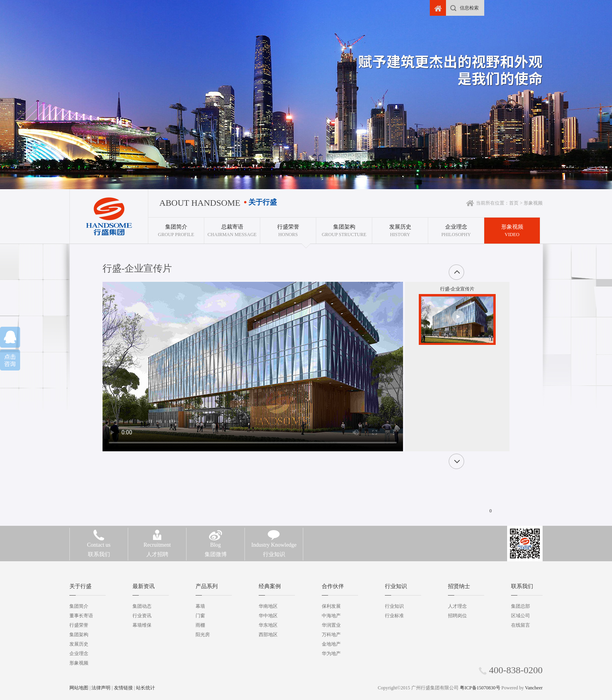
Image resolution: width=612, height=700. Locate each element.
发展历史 (79, 644)
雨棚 (200, 625)
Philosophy (456, 227)
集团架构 (79, 635)
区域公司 (521, 616)
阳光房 (203, 635)
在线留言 (521, 625)
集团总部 (521, 606)
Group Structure (344, 227)
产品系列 (207, 586)
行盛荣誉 (79, 625)
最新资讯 (144, 586)
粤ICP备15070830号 (480, 688)
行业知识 (274, 549)
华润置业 (331, 625)
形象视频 (79, 663)
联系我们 (99, 549)
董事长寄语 (81, 616)
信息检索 (469, 8)
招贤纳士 (459, 586)
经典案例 (270, 586)
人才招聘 (157, 549)
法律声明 (101, 688)
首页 (514, 203)
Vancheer (534, 688)
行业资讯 (142, 616)
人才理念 (457, 606)
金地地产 (331, 644)
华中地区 (268, 616)
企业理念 (79, 653)
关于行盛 (80, 586)
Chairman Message (232, 227)
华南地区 (268, 606)
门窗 (200, 616)
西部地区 (268, 635)
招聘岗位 (457, 616)
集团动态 (142, 606)
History (400, 227)
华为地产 (331, 653)
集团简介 (79, 606)
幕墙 (200, 606)
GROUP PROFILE (176, 227)
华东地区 (268, 625)
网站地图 (79, 688)
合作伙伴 (333, 586)
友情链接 (123, 688)
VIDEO (512, 227)
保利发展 (331, 606)
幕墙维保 (142, 625)
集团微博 (216, 549)
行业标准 (394, 616)
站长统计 (146, 688)
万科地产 (331, 635)
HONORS (288, 227)
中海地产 (331, 616)
